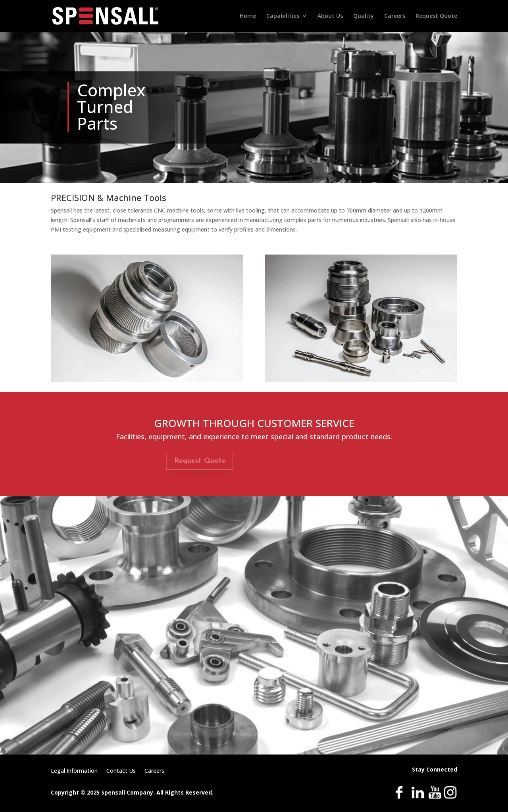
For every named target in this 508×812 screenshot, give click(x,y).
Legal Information (74, 771)
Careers (395, 16)
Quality (364, 16)
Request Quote (436, 16)
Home (248, 16)
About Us (330, 16)
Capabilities (283, 16)
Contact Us (121, 771)
